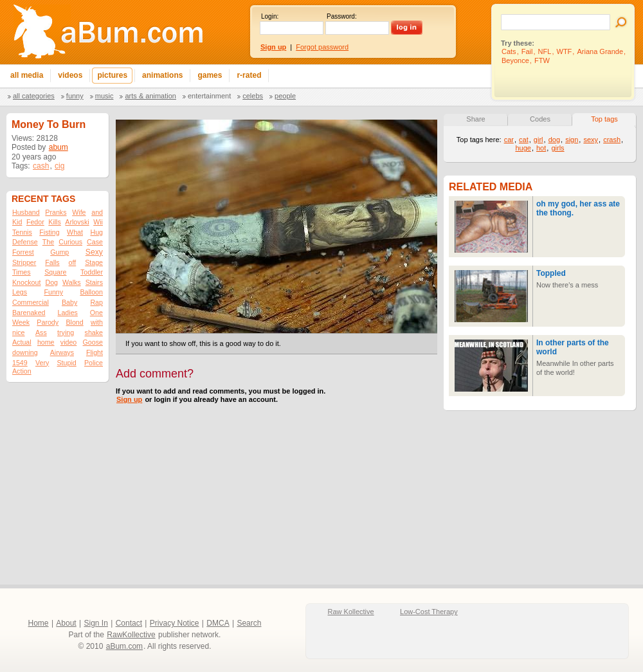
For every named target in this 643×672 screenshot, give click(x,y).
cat (524, 140)
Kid (17, 222)
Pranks (56, 212)
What (75, 232)
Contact (129, 623)
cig (59, 166)
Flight (95, 352)
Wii (98, 222)
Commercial (31, 302)
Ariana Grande (600, 51)
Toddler (92, 272)
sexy (591, 140)
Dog (51, 282)
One (96, 313)
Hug (96, 232)
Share (475, 119)
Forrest (23, 252)
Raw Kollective (351, 612)
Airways (62, 352)
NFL (545, 51)
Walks (72, 282)
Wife (79, 212)
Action (22, 371)
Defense (25, 242)
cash (41, 166)
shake (94, 332)
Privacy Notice (175, 623)
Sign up (129, 399)
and (97, 212)
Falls (52, 262)
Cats (509, 51)
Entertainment (209, 96)
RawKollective (131, 635)
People (285, 96)
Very (42, 363)
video (68, 342)
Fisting (49, 232)
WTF (565, 51)
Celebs (253, 96)
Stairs (94, 282)
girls (557, 148)
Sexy (94, 252)
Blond (74, 322)
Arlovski (77, 222)
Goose (93, 342)
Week (21, 322)
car (509, 140)
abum (59, 147)
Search (249, 623)
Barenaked (29, 313)
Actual (22, 342)
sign (572, 140)
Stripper (24, 262)
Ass (41, 332)
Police (94, 363)
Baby (69, 302)
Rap (96, 302)
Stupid (67, 363)
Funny (75, 96)
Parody (48, 322)
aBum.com (124, 646)
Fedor (35, 222)
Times (22, 272)
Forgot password (322, 47)
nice (19, 332)
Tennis (22, 232)
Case (95, 242)
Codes (540, 119)
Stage (94, 262)
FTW (542, 60)
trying (66, 332)
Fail (527, 51)
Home (39, 623)
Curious (70, 242)
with (97, 322)
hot (541, 148)
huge (523, 148)
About (66, 623)
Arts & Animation (150, 96)
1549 (20, 363)
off (73, 262)
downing (25, 352)
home (46, 342)
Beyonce (515, 60)
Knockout (26, 282)
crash (612, 140)
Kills (55, 222)
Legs (20, 292)
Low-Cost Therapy (429, 612)
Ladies (67, 313)
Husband (26, 212)
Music (104, 96)
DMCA (218, 623)
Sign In (96, 623)
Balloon (91, 292)
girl (539, 140)
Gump (59, 252)
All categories (34, 96)
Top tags (604, 119)
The (48, 242)
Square (55, 272)
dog (554, 140)
